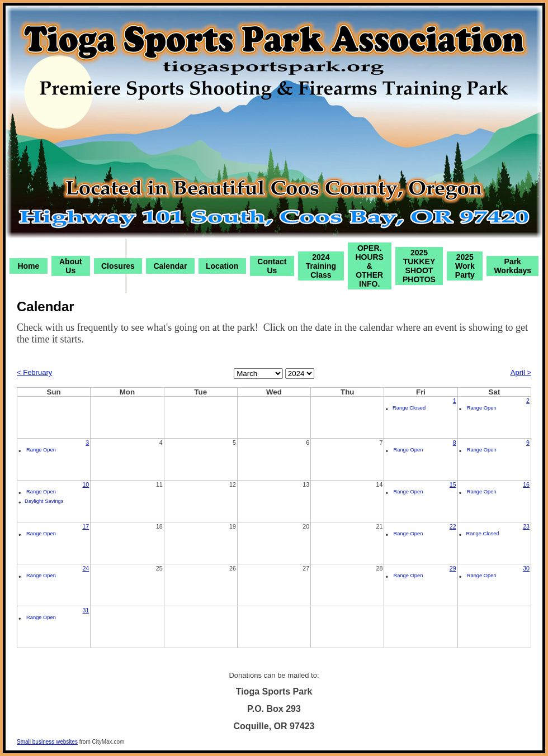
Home (28, 266)
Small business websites (47, 742)
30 (526, 568)
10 (86, 484)
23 (526, 526)
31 (86, 610)
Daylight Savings (44, 501)
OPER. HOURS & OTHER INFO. (369, 266)
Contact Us (272, 266)
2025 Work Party (465, 266)
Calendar (170, 266)
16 (526, 484)
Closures (118, 266)
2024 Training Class (321, 266)
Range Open (482, 408)
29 (453, 568)
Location (222, 266)
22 (453, 526)
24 (86, 568)
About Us (70, 266)
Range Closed (409, 408)
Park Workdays (512, 266)
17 (86, 526)
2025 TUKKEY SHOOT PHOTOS (419, 266)
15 (453, 484)
